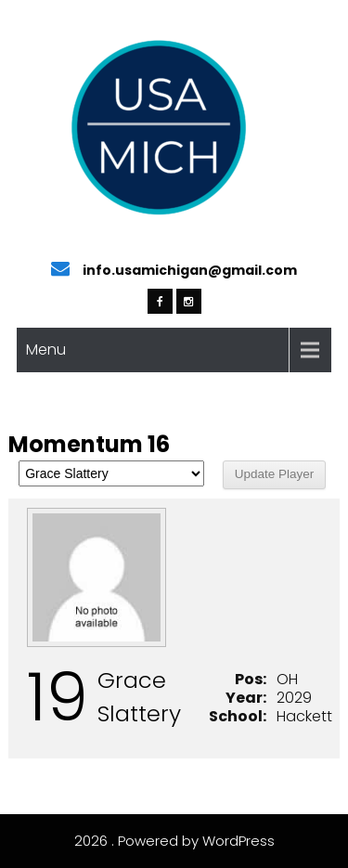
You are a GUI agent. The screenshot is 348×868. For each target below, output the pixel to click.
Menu (46, 350)
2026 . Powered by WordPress (174, 841)
